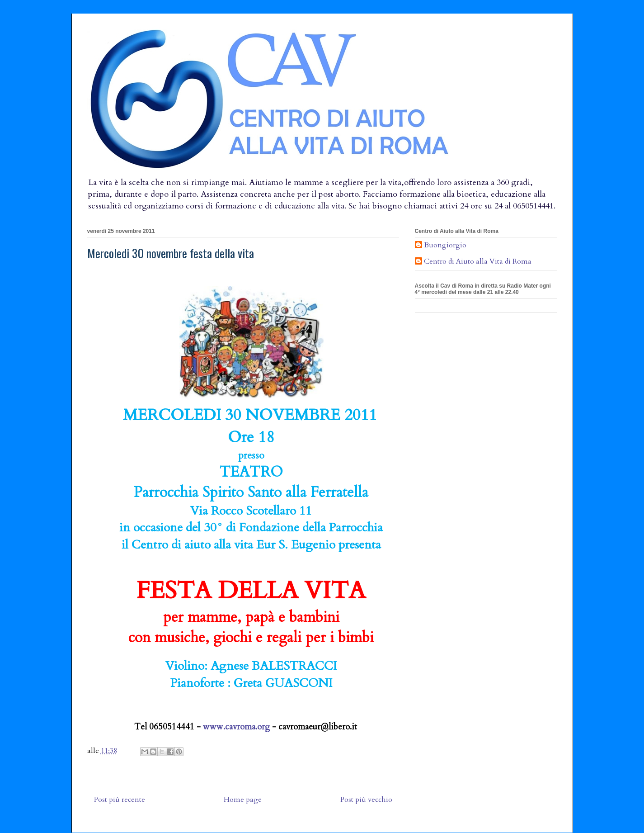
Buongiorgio (445, 246)
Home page (243, 800)
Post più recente (120, 800)
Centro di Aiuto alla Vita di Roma (478, 262)
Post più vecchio (366, 800)
